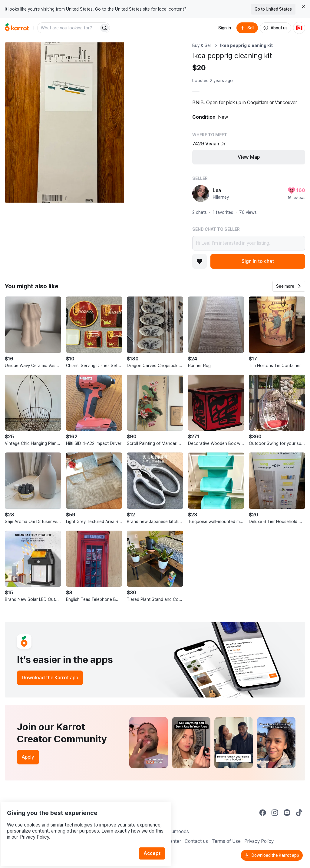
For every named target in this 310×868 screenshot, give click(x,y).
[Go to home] (17, 28)
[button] (289, 286)
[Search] (104, 28)
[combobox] (69, 28)
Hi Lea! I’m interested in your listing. (249, 243)
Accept (156, 838)
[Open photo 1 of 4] (64, 123)
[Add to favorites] (200, 261)
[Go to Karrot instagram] (275, 813)
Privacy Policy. (81, 821)
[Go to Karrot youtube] (287, 813)
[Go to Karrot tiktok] (299, 813)
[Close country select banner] (303, 7)
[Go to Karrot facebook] (263, 813)
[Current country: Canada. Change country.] (299, 28)
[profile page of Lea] (201, 194)
